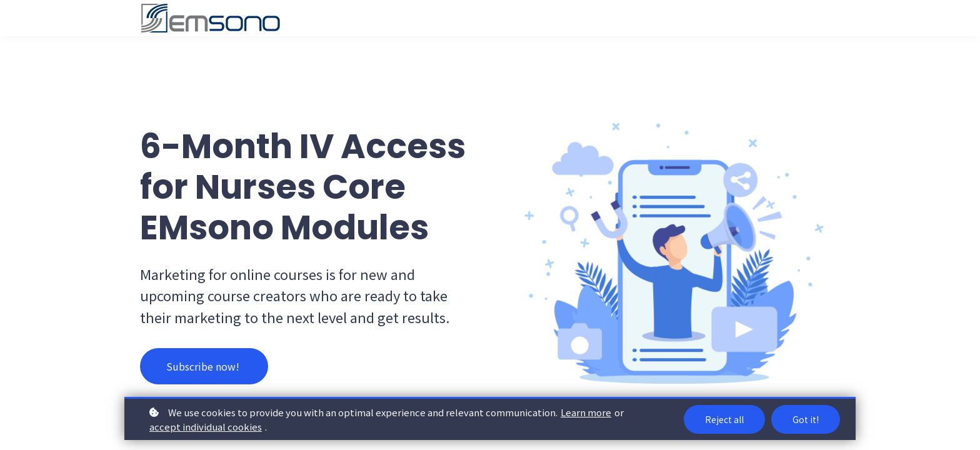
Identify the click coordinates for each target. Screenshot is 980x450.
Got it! (806, 419)
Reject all (724, 419)
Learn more (586, 412)
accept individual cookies (206, 427)
